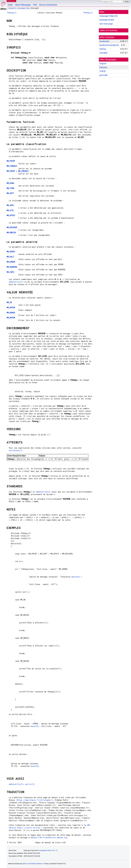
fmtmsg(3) (12, 13)
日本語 (103, 71)
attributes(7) (16, 450)
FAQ (35, 5)
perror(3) (30, 784)
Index (10, 5)
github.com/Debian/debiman (33, 864)
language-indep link (109, 16)
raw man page (106, 24)
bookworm (12, 8)
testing (103, 49)
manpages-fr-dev (23, 8)
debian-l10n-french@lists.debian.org (49, 837)
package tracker (107, 20)
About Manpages (23, 5)
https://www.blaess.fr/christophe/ (34, 800)
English (103, 64)
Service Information (48, 5)
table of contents (109, 30)
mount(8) (76, 577)
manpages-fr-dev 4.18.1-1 (48, 850)
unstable (103, 53)
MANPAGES (11, 1)
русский (103, 75)
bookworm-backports (109, 45)
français (103, 67)
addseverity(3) (16, 282)
